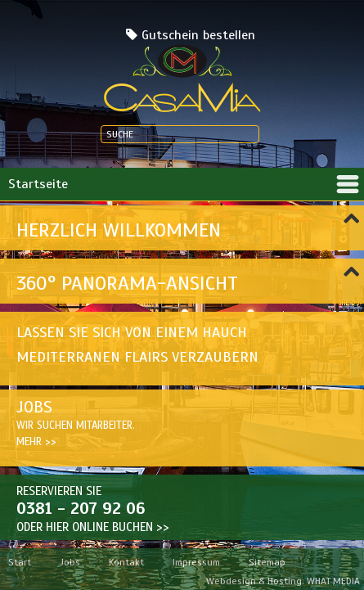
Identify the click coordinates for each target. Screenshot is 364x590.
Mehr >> (36, 442)
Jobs (70, 562)
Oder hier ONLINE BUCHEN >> (93, 527)
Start (20, 562)
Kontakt (126, 562)
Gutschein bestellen (198, 35)
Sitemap (267, 562)
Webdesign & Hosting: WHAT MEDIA (283, 581)
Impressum (196, 562)
